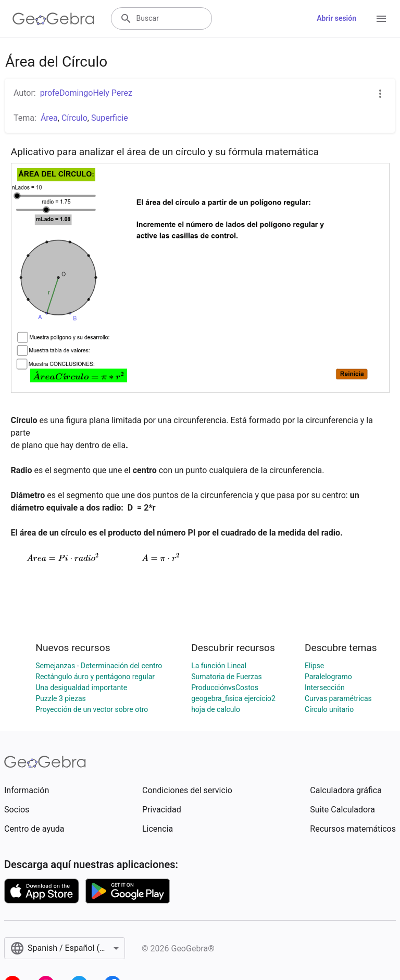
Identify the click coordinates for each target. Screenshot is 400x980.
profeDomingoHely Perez (86, 93)
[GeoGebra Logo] (53, 19)
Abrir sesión (336, 18)
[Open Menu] (381, 19)
